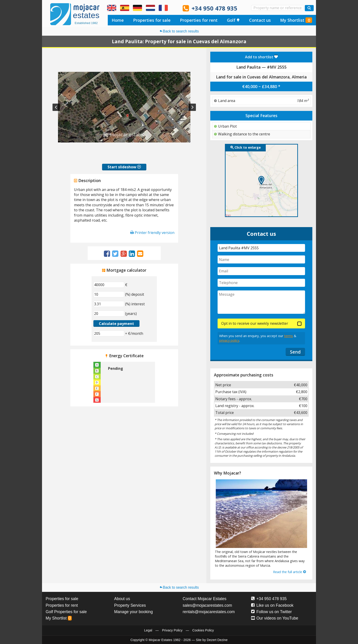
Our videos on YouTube (275, 618)
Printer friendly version (152, 233)
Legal (148, 630)
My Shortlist (296, 20)
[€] (109, 285)
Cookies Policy (203, 630)
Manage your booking (133, 612)
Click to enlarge (246, 147)
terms (288, 336)
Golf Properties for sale (66, 612)
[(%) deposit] (109, 294)
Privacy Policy (172, 630)
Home (118, 20)
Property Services (130, 605)
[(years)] (109, 314)
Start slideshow (124, 167)
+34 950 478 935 (214, 8)
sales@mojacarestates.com (207, 605)
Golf (233, 20)
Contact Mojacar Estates (205, 599)
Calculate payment (116, 324)
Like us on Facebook (272, 605)
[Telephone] (261, 283)
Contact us (260, 20)
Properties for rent (199, 20)
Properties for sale (152, 20)
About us (122, 599)
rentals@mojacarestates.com (209, 612)
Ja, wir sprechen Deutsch (137, 8)
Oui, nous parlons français (163, 8)
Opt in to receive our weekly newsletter (255, 323)
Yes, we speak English (112, 8)
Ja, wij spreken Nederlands (150, 8)
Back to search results (179, 31)
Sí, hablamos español (125, 8)
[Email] (261, 271)
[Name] (261, 259)
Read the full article (290, 572)
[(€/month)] (109, 333)
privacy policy (229, 340)
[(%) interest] (109, 304)
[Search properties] (309, 8)
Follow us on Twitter (271, 612)
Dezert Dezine (217, 640)
